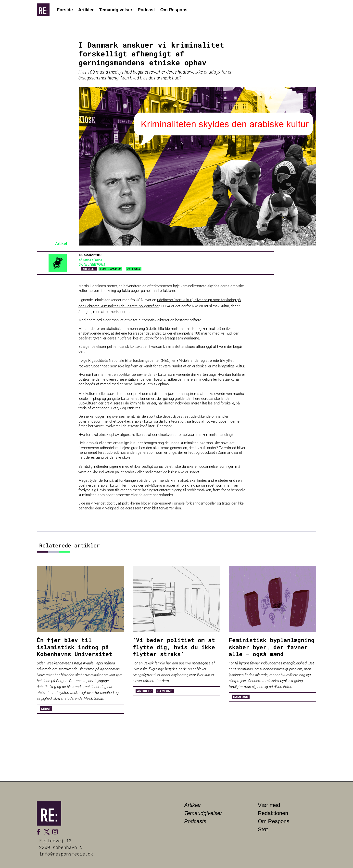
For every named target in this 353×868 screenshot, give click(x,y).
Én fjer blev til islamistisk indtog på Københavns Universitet (75, 647)
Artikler (86, 10)
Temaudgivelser (116, 10)
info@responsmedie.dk (66, 854)
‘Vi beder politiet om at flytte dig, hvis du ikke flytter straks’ (174, 647)
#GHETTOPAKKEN (110, 269)
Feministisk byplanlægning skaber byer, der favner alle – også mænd (272, 647)
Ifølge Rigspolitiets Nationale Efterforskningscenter (119, 361)
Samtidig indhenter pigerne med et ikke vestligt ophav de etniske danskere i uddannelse (148, 466)
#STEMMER (134, 269)
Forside (65, 10)
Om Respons (174, 10)
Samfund (165, 691)
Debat (46, 709)
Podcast (146, 10)
